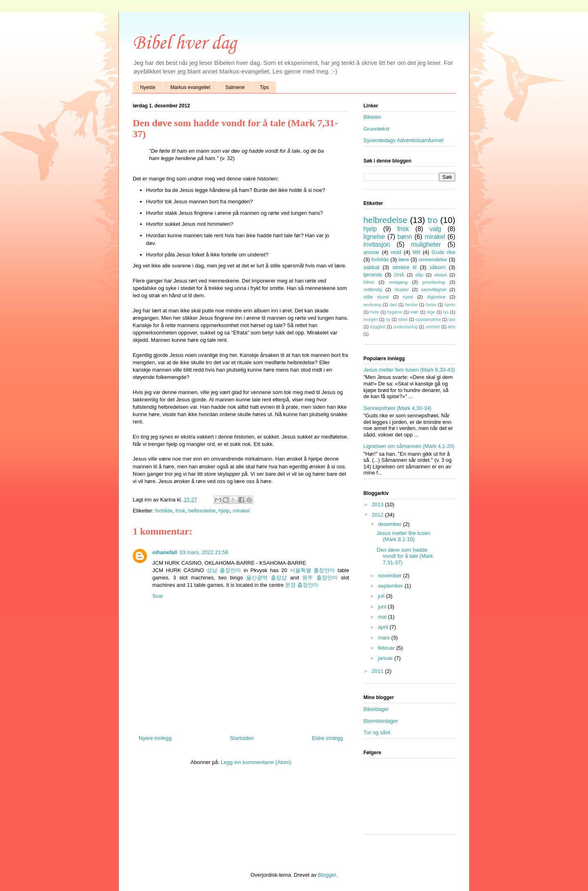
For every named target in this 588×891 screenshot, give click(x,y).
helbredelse (202, 511)
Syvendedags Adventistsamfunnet (403, 140)
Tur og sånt (377, 732)
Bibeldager (376, 709)
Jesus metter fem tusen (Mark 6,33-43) (409, 370)
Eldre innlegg (327, 738)
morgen (371, 320)
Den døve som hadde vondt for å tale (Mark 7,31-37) (405, 556)
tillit (417, 252)
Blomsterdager (381, 721)
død (393, 305)
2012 (378, 515)
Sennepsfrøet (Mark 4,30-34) (398, 408)
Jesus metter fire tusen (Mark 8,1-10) (403, 536)
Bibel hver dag (185, 43)
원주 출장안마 (320, 578)
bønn (405, 237)
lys (446, 312)
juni (383, 607)
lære (404, 260)
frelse (431, 305)
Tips (264, 87)
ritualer (402, 289)
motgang (398, 282)
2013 (378, 505)
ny (388, 320)
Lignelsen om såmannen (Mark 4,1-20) (409, 446)
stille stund (376, 297)
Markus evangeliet (190, 87)
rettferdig (373, 289)
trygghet (378, 327)
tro (432, 220)
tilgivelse (436, 297)
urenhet (433, 327)
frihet (369, 282)
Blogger (327, 875)
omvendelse (433, 260)
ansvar (371, 252)
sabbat (371, 267)
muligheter (426, 244)
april (384, 627)
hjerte (450, 305)
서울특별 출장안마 (313, 570)
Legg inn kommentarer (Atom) (256, 762)
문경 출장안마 (302, 585)
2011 (378, 671)
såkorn (438, 267)
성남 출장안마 (224, 570)
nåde (403, 320)
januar (386, 658)
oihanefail (165, 552)
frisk (180, 511)
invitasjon (377, 244)
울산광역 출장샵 (266, 578)
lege (431, 312)
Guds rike (443, 252)
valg (435, 229)
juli (382, 596)
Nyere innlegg (155, 738)
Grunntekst (376, 129)
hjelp (224, 511)
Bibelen (372, 117)
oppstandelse (428, 320)
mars (385, 638)
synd (408, 297)
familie (411, 305)
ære (452, 327)
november (391, 576)
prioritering (433, 282)
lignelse (374, 237)
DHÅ (399, 275)
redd (396, 252)
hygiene (394, 312)
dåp (419, 275)
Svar (158, 596)
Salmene (235, 87)
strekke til (404, 267)
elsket (441, 275)
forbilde (164, 511)
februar (387, 648)
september (391, 586)
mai (383, 617)
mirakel (241, 511)
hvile (375, 312)
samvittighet (434, 289)
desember (391, 524)
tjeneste (373, 275)
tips (452, 320)
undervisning (405, 327)
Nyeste (148, 87)
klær (414, 312)
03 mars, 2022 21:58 (204, 552)
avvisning (372, 305)
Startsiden (242, 738)
